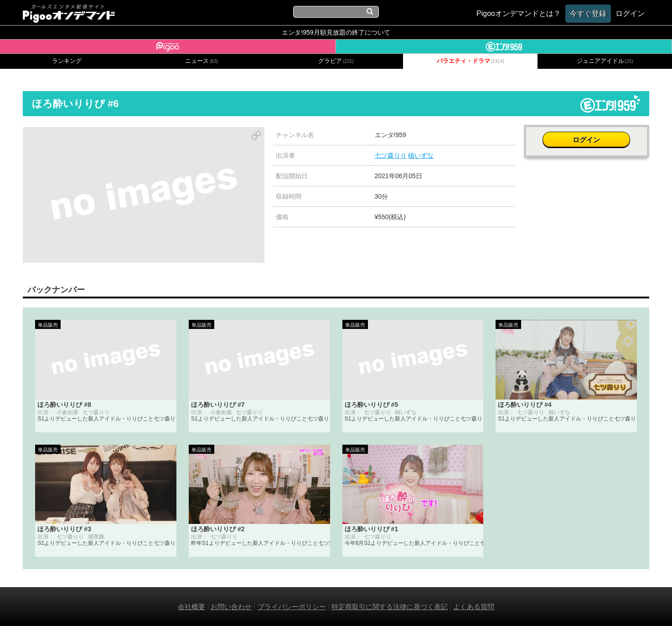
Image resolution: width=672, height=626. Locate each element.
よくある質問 (474, 607)
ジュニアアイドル (605, 61)
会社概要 (191, 607)
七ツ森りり (391, 155)
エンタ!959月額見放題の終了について (336, 32)
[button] (256, 135)
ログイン (587, 140)
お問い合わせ (231, 607)
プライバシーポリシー (292, 607)
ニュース (202, 61)
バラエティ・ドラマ (470, 61)
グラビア (336, 61)
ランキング (67, 61)
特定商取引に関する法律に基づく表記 (390, 607)
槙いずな (421, 155)
